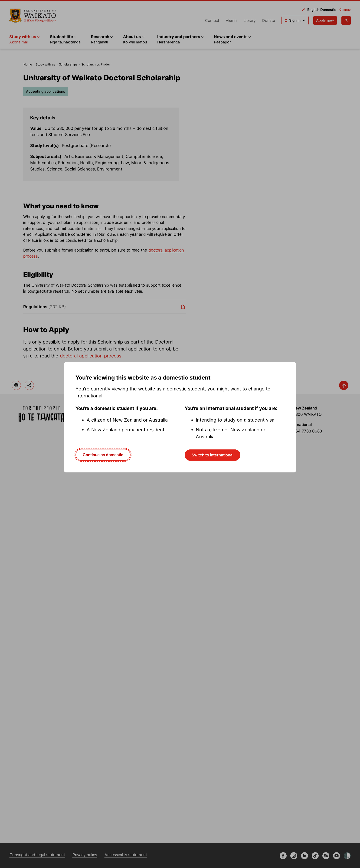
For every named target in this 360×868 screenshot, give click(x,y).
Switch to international (213, 455)
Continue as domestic (103, 455)
